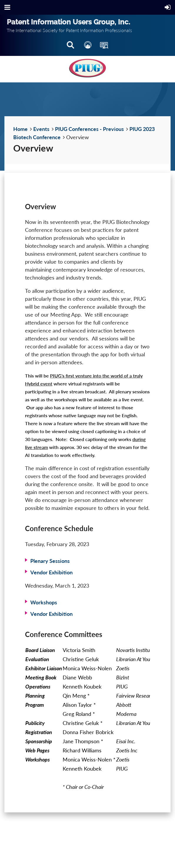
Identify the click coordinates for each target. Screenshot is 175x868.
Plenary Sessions (50, 561)
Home (20, 129)
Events (41, 129)
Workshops (44, 602)
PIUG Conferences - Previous (89, 129)
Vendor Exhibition (51, 572)
